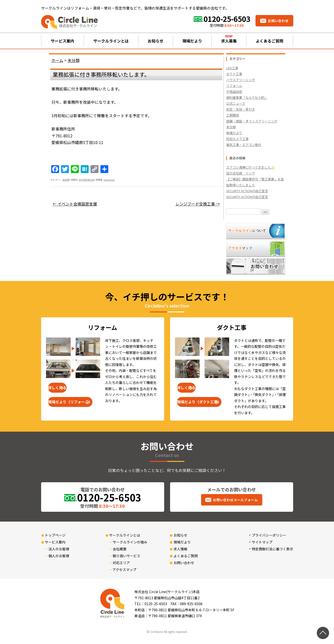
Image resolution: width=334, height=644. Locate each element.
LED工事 (232, 68)
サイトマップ (262, 542)
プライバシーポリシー (269, 535)
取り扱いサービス (127, 556)
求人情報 (180, 549)
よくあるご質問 (270, 41)
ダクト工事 (234, 74)
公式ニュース (236, 103)
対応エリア (121, 563)
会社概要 (120, 549)
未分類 (66, 180)
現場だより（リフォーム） (70, 402)
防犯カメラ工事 (237, 139)
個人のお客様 (59, 556)
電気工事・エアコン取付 (244, 145)
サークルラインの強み (130, 542)
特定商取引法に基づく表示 (272, 549)
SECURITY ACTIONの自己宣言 (247, 191)
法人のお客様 (59, 549)
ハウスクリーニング (241, 80)
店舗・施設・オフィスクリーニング (252, 121)
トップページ (55, 535)
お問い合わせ (278, 21)
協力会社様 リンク (241, 173)
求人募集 (229, 41)
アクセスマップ (124, 570)
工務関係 (233, 115)
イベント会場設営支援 (75, 204)
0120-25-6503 (227, 19)
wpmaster (109, 180)
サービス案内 (63, 41)
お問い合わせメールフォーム (235, 500)
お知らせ (156, 41)
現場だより (192, 41)
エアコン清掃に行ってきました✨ (250, 167)
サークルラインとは (111, 41)
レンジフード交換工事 (198, 204)
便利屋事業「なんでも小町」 (247, 97)
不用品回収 (234, 92)
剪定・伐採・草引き (241, 109)
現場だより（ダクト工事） (199, 402)
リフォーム (234, 86)
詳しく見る (57, 388)
